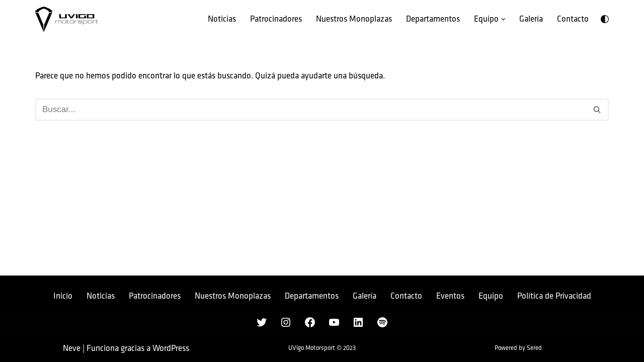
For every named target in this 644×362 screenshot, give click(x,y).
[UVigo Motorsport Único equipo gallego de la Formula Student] (67, 19)
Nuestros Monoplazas (354, 19)
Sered (534, 348)
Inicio (63, 296)
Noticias (222, 19)
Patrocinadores (276, 19)
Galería (531, 19)
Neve (72, 348)
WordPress (171, 348)
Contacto (573, 19)
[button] (503, 19)
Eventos (450, 296)
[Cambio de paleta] (605, 19)
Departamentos (433, 19)
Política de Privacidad (554, 296)
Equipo (491, 296)
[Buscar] (311, 110)
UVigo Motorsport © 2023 (322, 348)
